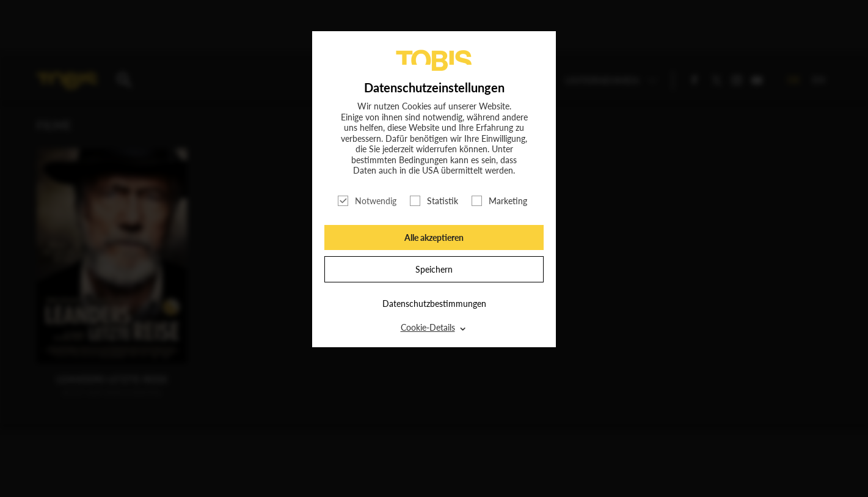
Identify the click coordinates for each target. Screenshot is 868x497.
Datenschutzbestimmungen (434, 304)
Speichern (434, 269)
